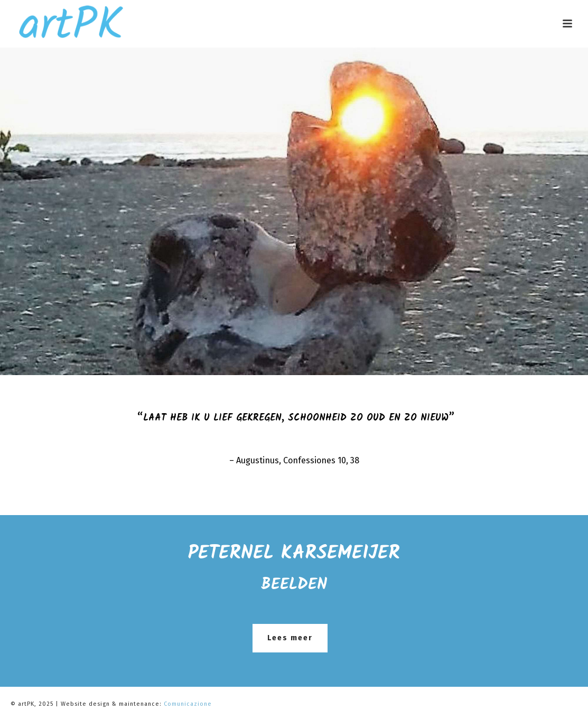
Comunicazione (188, 704)
